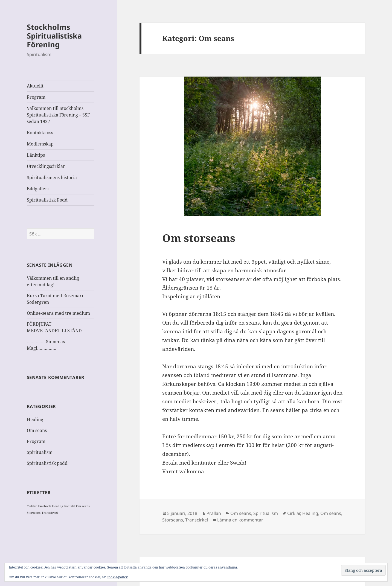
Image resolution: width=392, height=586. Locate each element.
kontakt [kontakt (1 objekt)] (70, 506)
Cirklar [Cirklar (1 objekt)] (32, 506)
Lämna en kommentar (240, 520)
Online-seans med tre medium (58, 313)
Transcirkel (197, 520)
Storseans (173, 520)
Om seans (37, 430)
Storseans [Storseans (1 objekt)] (34, 513)
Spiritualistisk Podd (47, 200)
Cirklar (294, 513)
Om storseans (199, 238)
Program (36, 97)
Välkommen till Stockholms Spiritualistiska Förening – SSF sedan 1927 (58, 115)
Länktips (36, 155)
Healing (35, 419)
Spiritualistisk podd (47, 463)
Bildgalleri (38, 189)
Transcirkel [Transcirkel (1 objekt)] (50, 513)
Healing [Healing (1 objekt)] (58, 506)
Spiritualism (40, 452)
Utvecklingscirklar (46, 166)
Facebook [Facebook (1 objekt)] (44, 506)
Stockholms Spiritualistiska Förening (54, 36)
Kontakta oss (40, 133)
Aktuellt (35, 86)
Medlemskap (40, 144)
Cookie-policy (117, 577)
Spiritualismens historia (52, 177)
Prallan (214, 513)
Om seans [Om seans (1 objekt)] (83, 506)
